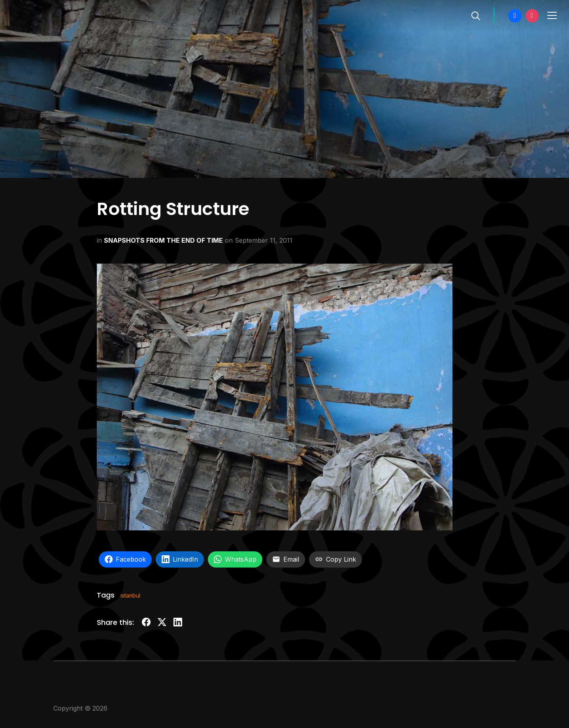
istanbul (130, 595)
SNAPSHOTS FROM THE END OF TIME (163, 240)
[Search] (476, 15)
